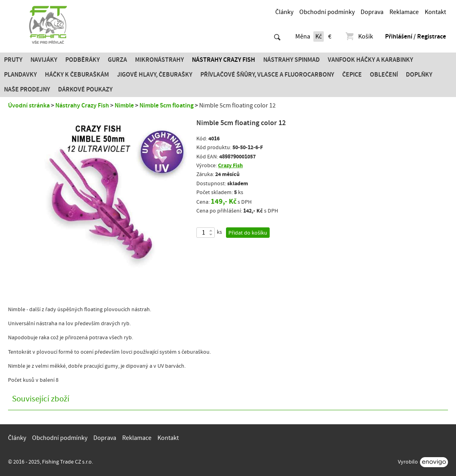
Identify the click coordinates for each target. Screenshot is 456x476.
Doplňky (419, 75)
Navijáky (44, 60)
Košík (359, 36)
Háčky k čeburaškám (77, 75)
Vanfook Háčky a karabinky (370, 60)
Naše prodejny (27, 89)
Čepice (352, 75)
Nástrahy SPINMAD (292, 60)
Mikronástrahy (159, 60)
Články (284, 12)
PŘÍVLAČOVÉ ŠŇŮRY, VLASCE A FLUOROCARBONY (267, 75)
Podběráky (83, 60)
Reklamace (404, 12)
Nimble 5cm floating (166, 105)
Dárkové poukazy (85, 89)
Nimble (124, 105)
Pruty (13, 60)
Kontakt (435, 12)
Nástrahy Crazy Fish (224, 60)
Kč (319, 36)
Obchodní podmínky (327, 12)
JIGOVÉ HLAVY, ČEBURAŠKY (155, 75)
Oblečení (384, 75)
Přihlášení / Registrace (416, 36)
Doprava (372, 12)
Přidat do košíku (248, 233)
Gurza (117, 60)
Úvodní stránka (29, 105)
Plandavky (20, 75)
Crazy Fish (230, 165)
